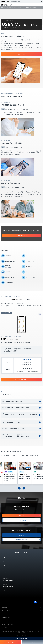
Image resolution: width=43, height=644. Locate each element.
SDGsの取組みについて (22, 634)
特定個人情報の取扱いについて (23, 631)
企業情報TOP (5, 607)
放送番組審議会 (15, 634)
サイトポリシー (4, 634)
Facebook (38, 602)
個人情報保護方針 (5, 631)
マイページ (8, 621)
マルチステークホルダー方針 (21, 635)
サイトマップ (9, 634)
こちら (7, 375)
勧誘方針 (30, 631)
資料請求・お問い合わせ (21, 235)
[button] (19, 488)
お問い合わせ (21, 54)
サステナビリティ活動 (21, 633)
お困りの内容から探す (22, 540)
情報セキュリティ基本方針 (36, 631)
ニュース (4, 614)
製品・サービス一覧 (6, 611)
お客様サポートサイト (6, 618)
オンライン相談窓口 (21, 520)
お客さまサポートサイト (21, 535)
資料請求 (21, 515)
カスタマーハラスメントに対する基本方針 (33, 634)
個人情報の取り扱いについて (13, 631)
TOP (4, 558)
